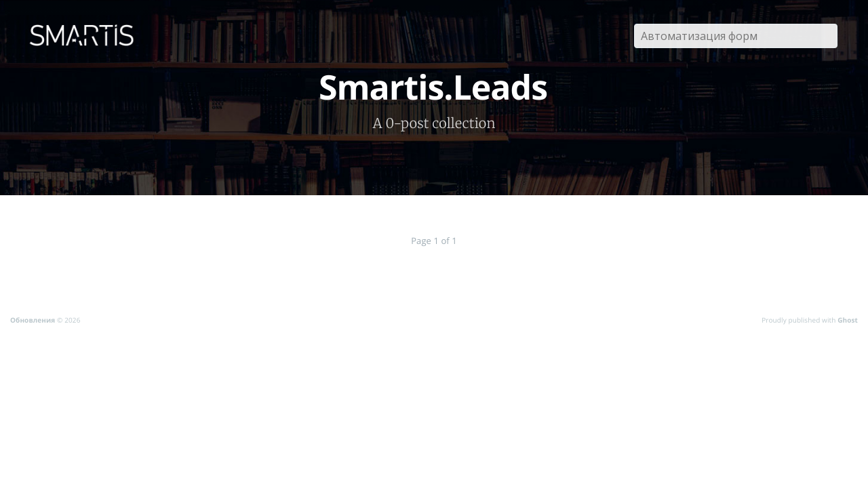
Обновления (33, 320)
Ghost (848, 320)
